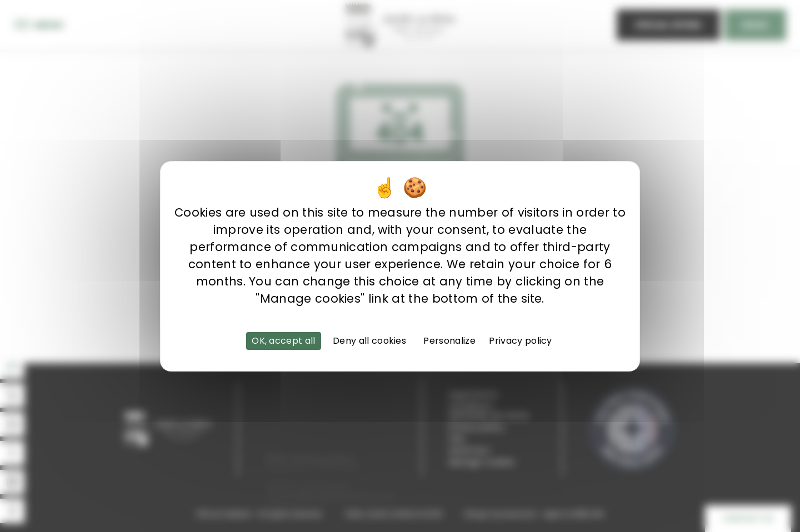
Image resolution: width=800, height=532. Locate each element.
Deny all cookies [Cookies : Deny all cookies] (369, 341)
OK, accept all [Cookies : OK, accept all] (283, 341)
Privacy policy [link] (520, 341)
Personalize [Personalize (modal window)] (449, 341)
